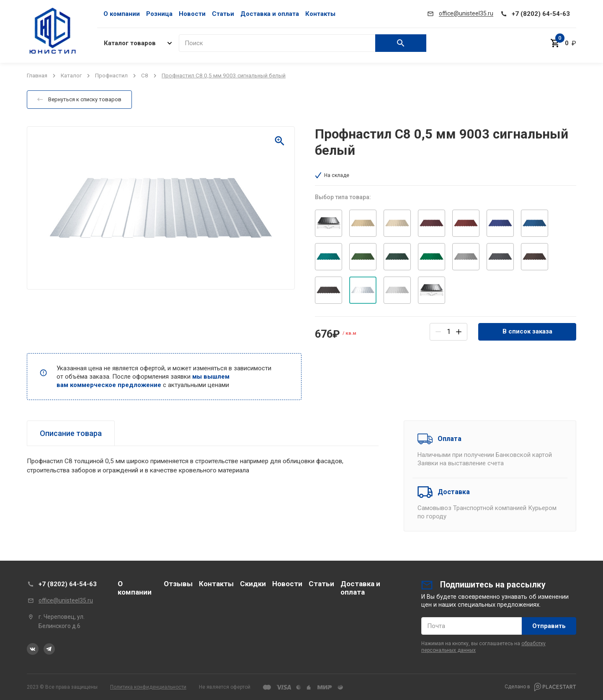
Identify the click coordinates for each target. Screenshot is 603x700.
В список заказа (527, 331)
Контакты (320, 14)
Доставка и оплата (270, 14)
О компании (122, 14)
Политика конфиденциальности (148, 687)
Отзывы (178, 584)
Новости (192, 14)
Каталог (71, 76)
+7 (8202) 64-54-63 (68, 584)
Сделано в (540, 687)
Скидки (253, 584)
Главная (37, 76)
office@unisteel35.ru (66, 600)
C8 (145, 76)
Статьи (223, 14)
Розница (159, 14)
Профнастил (111, 76)
